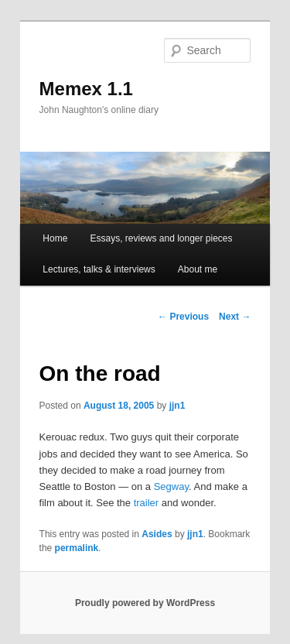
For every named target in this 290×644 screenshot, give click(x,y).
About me (198, 269)
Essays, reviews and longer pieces (161, 238)
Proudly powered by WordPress (145, 603)
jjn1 (177, 406)
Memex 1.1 (86, 89)
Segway (171, 486)
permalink (77, 548)
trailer (147, 503)
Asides (157, 534)
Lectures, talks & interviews (99, 269)
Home (55, 238)
